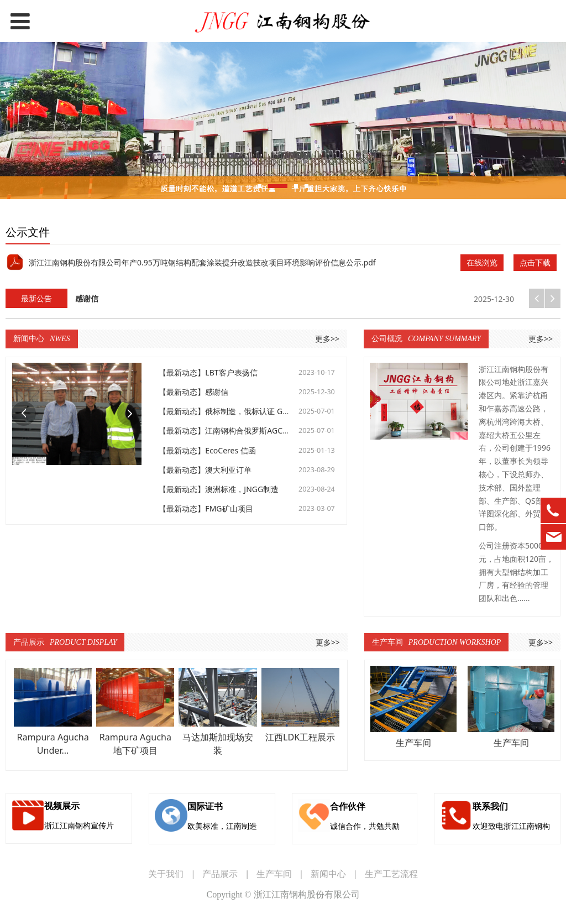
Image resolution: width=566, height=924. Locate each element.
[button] (553, 298)
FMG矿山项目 (229, 508)
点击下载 (535, 262)
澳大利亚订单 (228, 470)
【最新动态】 (182, 372)
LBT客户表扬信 (231, 372)
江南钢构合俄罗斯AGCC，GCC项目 (265, 430)
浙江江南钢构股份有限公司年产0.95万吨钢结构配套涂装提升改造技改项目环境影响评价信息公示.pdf (202, 262)
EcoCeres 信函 (230, 450)
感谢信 (217, 392)
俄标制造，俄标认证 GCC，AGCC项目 (270, 411)
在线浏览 (482, 262)
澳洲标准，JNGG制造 (242, 489)
